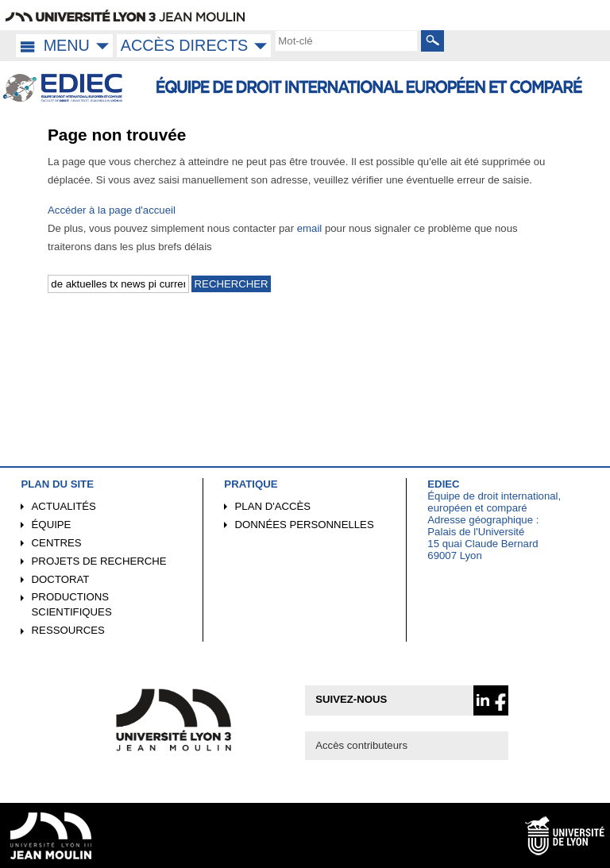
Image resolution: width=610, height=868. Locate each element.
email (310, 228)
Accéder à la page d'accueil (112, 210)
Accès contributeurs (361, 745)
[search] (346, 41)
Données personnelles (305, 525)
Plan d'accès (273, 506)
